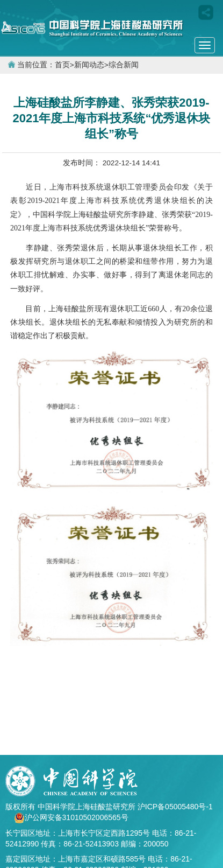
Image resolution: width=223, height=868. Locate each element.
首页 (62, 65)
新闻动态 (89, 65)
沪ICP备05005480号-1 (175, 807)
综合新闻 (124, 65)
